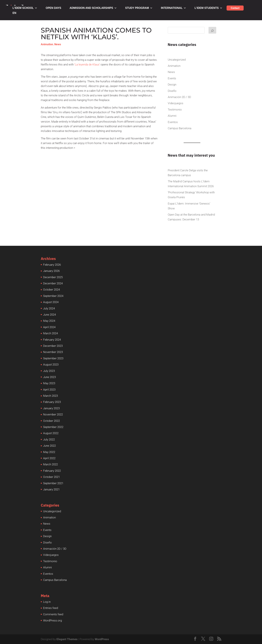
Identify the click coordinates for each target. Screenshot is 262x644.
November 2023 (53, 352)
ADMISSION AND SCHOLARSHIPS (93, 8)
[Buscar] (212, 30)
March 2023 (50, 396)
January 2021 (51, 489)
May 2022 (49, 452)
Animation (47, 44)
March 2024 (50, 333)
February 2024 (52, 340)
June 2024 (49, 315)
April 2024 (49, 327)
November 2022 (53, 414)
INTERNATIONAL (174, 8)
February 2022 (52, 471)
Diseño (172, 91)
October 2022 (51, 421)
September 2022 (53, 427)
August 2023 (51, 364)
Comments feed (53, 614)
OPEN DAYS (53, 8)
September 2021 (53, 483)
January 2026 (51, 271)
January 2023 (51, 408)
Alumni (172, 116)
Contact (235, 8)
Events (172, 78)
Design (172, 84)
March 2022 (50, 464)
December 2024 (53, 283)
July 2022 (49, 439)
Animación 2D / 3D (179, 97)
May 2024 (49, 321)
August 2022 (51, 433)
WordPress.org (52, 620)
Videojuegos (176, 103)
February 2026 (52, 265)
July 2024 (49, 308)
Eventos (173, 122)
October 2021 (51, 477)
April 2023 (49, 390)
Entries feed (51, 608)
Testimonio (175, 110)
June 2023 (49, 377)
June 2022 (49, 446)
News (58, 44)
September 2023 (53, 358)
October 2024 (51, 290)
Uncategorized (177, 60)
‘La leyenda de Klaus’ (87, 64)
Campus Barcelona (180, 128)
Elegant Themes (67, 639)
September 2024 (53, 296)
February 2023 (52, 402)
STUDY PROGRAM (139, 8)
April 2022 (49, 458)
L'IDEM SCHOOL (25, 8)
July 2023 (49, 371)
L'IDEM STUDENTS (208, 8)
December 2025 (53, 277)
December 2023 (53, 346)
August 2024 (51, 302)
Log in (47, 602)
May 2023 (49, 383)
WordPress (102, 639)
